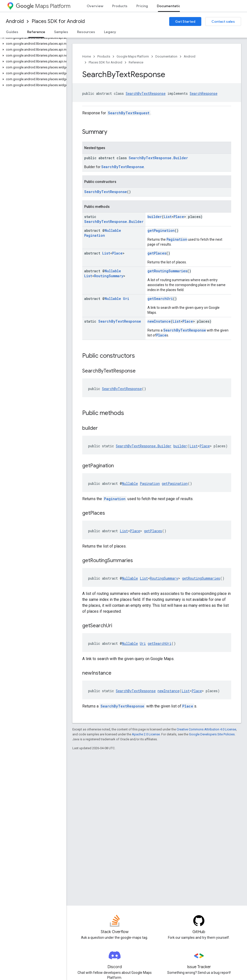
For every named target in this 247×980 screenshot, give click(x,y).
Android (15, 21)
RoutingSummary (109, 276)
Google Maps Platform (133, 56)
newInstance (159, 321)
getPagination (161, 230)
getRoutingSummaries (167, 271)
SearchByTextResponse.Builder (158, 158)
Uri (126, 299)
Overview (95, 6)
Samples (61, 32)
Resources (86, 32)
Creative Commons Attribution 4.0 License (206, 729)
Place (179, 217)
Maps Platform (43, 6)
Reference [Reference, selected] (36, 32)
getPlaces (157, 253)
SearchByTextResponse (146, 93)
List (168, 217)
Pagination (95, 235)
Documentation (166, 56)
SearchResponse (204, 93)
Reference (136, 62)
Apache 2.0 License (146, 734)
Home (87, 56)
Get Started (185, 21)
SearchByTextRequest (129, 113)
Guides (12, 32)
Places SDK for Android (58, 21)
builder (155, 217)
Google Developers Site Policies (212, 734)
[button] (32, 38)
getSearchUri (160, 299)
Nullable (113, 230)
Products (120, 6)
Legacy (110, 32)
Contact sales (223, 21)
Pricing (142, 6)
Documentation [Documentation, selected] (170, 6)
